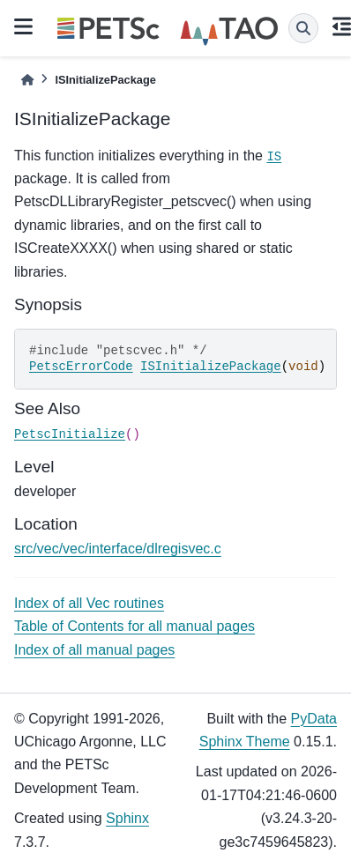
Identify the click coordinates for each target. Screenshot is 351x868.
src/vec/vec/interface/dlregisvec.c (118, 549)
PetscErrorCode (81, 367)
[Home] (27, 80)
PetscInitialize (70, 434)
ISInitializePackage (211, 367)
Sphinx (127, 818)
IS (274, 157)
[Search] (303, 28)
